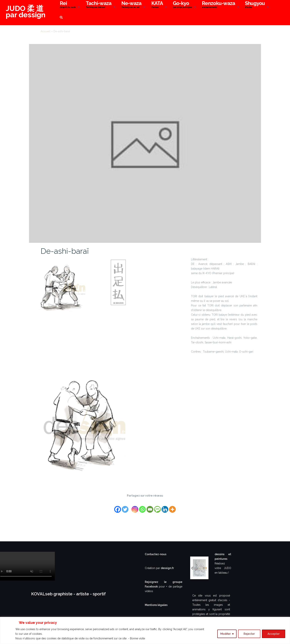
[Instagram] (135, 507)
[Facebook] (118, 507)
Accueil (45, 31)
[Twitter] (125, 507)
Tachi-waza (99, 5)
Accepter (274, 634)
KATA (157, 5)
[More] (172, 507)
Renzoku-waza (218, 5)
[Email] (150, 507)
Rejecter (249, 634)
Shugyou (255, 5)
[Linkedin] (165, 507)
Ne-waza (131, 5)
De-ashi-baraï (65, 251)
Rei (68, 5)
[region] (145, 630)
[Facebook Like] (131, 505)
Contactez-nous (156, 554)
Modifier (226, 634)
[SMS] (157, 507)
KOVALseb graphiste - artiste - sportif (68, 594)
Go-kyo (182, 5)
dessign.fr (167, 568)
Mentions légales (156, 605)
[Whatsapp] (142, 507)
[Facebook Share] (129, 505)
